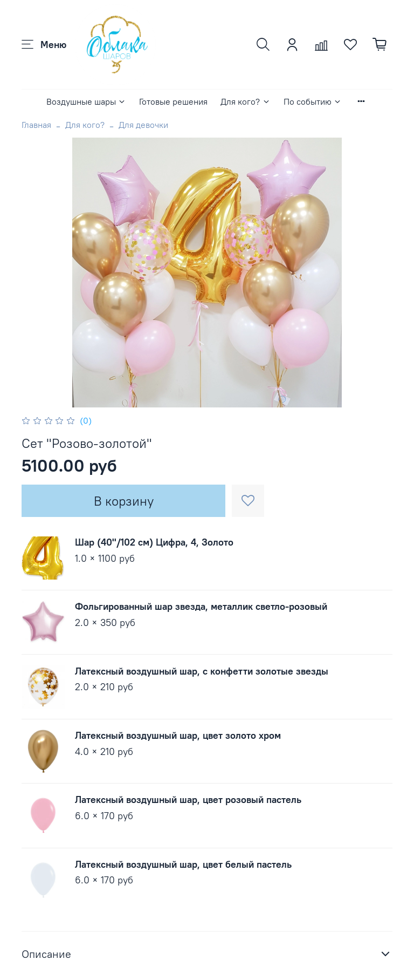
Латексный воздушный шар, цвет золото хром (178, 735)
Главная (36, 125)
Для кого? (245, 101)
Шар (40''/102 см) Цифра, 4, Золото (154, 542)
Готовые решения (173, 101)
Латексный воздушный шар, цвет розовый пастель (188, 799)
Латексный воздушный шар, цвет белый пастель (183, 864)
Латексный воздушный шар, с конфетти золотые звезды (202, 671)
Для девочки (143, 125)
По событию (313, 101)
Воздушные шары (86, 101)
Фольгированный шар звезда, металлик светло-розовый (201, 606)
